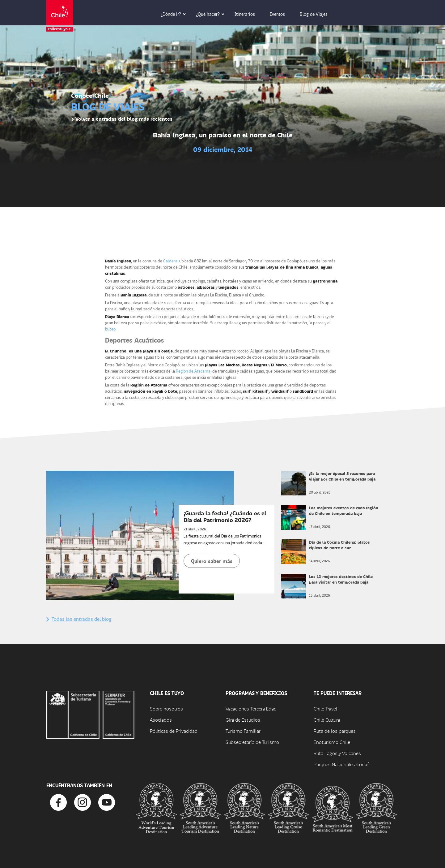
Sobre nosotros (166, 708)
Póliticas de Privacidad (174, 731)
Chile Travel (325, 708)
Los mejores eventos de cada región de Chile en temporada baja (344, 510)
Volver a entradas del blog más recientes (122, 119)
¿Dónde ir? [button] (175, 14)
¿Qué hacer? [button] (212, 14)
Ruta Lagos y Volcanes (337, 753)
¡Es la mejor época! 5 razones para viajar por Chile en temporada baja (342, 476)
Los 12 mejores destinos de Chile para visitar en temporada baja (341, 579)
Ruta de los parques (335, 731)
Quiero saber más (212, 561)
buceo (110, 329)
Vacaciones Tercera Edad (251, 708)
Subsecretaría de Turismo (252, 742)
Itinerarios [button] (249, 14)
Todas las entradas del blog (79, 619)
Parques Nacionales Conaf (341, 764)
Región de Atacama (193, 371)
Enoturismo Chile (332, 742)
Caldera (170, 261)
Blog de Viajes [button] (318, 14)
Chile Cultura (327, 720)
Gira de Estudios (243, 720)
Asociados (161, 720)
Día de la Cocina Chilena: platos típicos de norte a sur (339, 545)
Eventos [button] (282, 14)
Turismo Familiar (243, 731)
